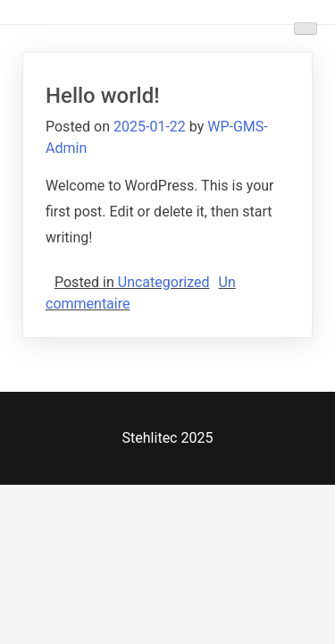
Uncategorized (164, 282)
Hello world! (103, 96)
